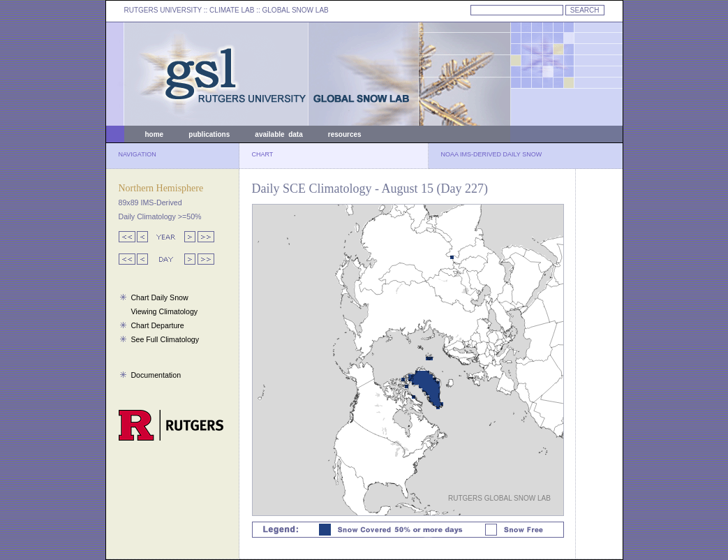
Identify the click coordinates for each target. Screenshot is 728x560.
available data (278, 134)
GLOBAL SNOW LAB (296, 10)
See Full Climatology (165, 339)
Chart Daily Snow (159, 297)
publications (209, 134)
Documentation (156, 375)
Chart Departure (157, 325)
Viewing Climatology (164, 311)
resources (345, 134)
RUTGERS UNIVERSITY (163, 10)
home (155, 134)
